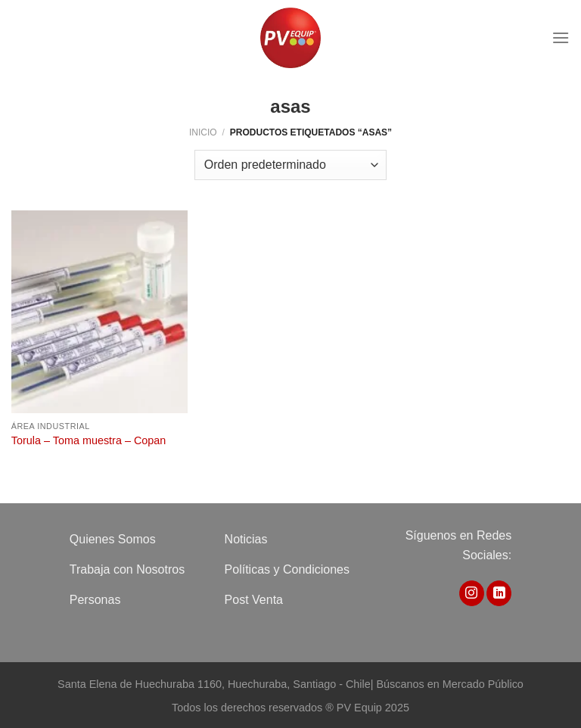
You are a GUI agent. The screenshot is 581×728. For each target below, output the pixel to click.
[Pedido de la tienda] (290, 165)
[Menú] (561, 37)
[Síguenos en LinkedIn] (499, 593)
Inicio (203, 132)
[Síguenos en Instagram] (472, 593)
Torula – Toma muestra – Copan (89, 440)
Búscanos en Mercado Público (449, 684)
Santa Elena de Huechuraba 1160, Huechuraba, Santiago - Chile (214, 684)
